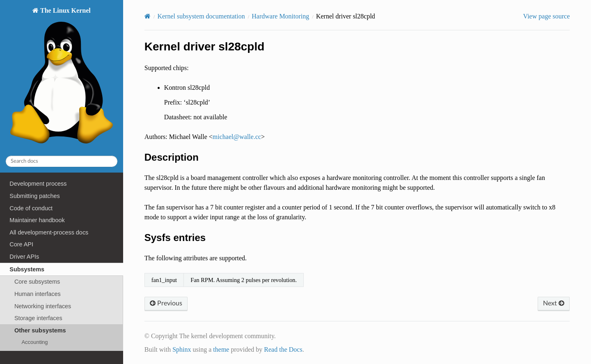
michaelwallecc (237, 137)
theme (221, 349)
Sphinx (182, 349)
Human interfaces (38, 294)
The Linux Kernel (61, 78)
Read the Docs (283, 349)
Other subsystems (40, 330)
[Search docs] (62, 161)
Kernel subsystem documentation (201, 16)
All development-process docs (49, 232)
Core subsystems (37, 282)
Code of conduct (31, 208)
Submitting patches (34, 196)
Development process (38, 184)
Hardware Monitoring (280, 16)
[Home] (148, 16)
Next (554, 303)
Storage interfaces (38, 318)
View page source (547, 16)
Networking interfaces (43, 306)
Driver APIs (24, 257)
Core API (21, 244)
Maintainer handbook (37, 220)
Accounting (34, 342)
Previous (166, 303)
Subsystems (27, 269)
